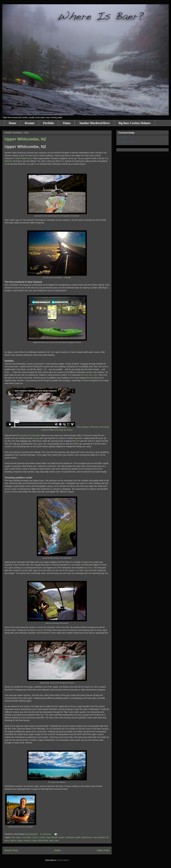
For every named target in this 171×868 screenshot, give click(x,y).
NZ (107, 837)
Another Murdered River (94, 123)
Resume (30, 123)
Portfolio (49, 123)
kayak (78, 837)
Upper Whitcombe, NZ (25, 139)
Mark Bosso (87, 837)
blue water (16, 837)
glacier (62, 837)
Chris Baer (59, 430)
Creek (43, 837)
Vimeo (66, 123)
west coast (54, 840)
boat (78, 441)
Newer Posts (11, 850)
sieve (7, 840)
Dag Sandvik (52, 837)
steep (20, 840)
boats (90, 568)
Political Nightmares (23, 158)
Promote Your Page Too (127, 142)
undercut (27, 840)
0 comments (45, 834)
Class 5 (36, 837)
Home (12, 123)
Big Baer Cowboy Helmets (135, 123)
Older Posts (103, 850)
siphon (40, 630)
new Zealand (99, 837)
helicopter (70, 837)
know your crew (90, 375)
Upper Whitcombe (40, 840)
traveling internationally (30, 435)
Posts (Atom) (63, 860)
